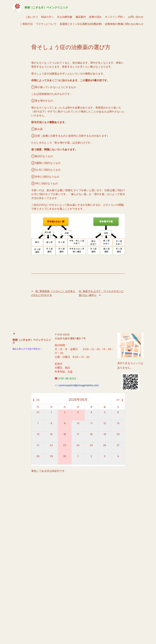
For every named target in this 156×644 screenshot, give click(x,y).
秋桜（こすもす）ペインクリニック (46, 7)
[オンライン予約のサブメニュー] (124, 17)
